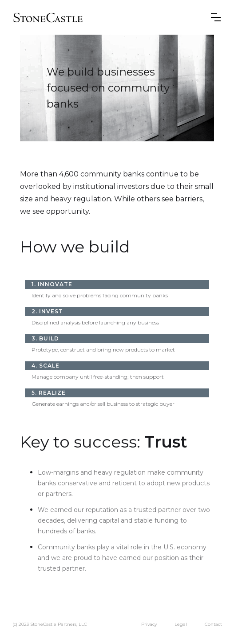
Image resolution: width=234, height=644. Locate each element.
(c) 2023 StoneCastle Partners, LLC (50, 624)
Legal (181, 624)
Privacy (149, 624)
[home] (48, 17)
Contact (213, 624)
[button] (216, 17)
